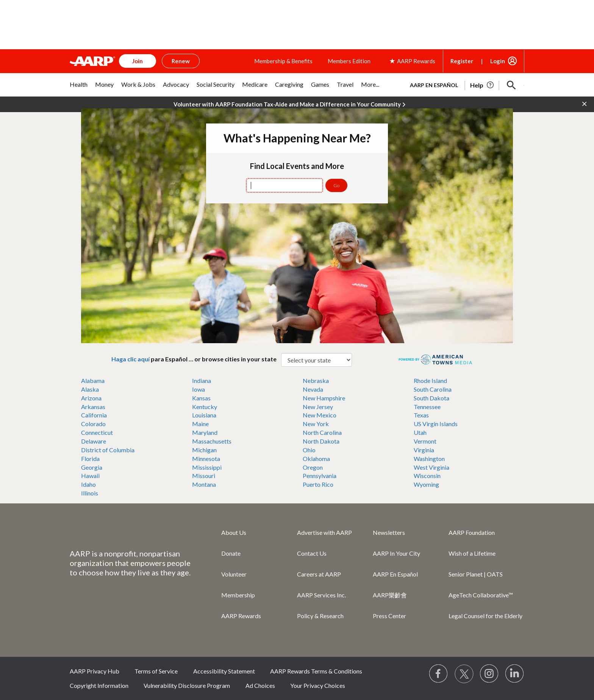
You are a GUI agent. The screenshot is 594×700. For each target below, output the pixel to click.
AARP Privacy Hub (95, 671)
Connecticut (97, 432)
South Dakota (431, 398)
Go (336, 185)
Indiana (202, 380)
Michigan (204, 450)
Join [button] (138, 61)
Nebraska (316, 380)
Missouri (204, 476)
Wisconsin (427, 476)
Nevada (313, 389)
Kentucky (205, 407)
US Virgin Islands (436, 424)
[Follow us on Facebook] (439, 674)
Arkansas (93, 407)
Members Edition (349, 61)
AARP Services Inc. (321, 595)
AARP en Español (434, 85)
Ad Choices (260, 685)
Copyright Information (99, 685)
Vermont (425, 441)
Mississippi (207, 467)
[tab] (79, 88)
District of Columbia (108, 450)
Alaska (90, 389)
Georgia (92, 467)
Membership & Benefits (283, 61)
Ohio (309, 450)
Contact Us (312, 553)
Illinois (90, 493)
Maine (200, 424)
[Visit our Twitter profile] (464, 674)
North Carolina (322, 432)
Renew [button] (181, 61)
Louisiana (204, 415)
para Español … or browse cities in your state (196, 359)
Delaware (94, 441)
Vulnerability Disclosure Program (187, 685)
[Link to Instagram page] (489, 674)
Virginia (424, 450)
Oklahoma (316, 459)
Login (498, 61)
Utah (420, 432)
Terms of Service (156, 671)
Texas (421, 415)
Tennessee (427, 407)
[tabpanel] (464, 84)
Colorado (93, 424)
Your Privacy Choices (318, 685)
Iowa (199, 389)
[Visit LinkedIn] (515, 674)
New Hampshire (324, 398)
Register (462, 61)
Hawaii (90, 476)
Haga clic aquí (131, 359)
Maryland (205, 432)
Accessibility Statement (224, 671)
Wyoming (426, 484)
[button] (511, 85)
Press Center (389, 616)
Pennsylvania (320, 476)
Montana (204, 484)
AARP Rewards (241, 616)
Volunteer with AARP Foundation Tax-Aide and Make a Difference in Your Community (289, 105)
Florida (90, 459)
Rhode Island (430, 380)
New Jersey (318, 407)
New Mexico (320, 415)
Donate (231, 553)
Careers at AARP (319, 574)
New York (316, 424)
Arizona (91, 398)
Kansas (201, 398)
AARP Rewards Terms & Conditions (316, 671)
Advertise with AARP (324, 532)
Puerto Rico (318, 484)
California (94, 415)
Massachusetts (212, 441)
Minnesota (206, 459)
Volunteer (234, 574)
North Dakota (321, 441)
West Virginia (431, 467)
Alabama (93, 380)
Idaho (88, 484)
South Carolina (433, 389)
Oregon (313, 467)
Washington (429, 459)
